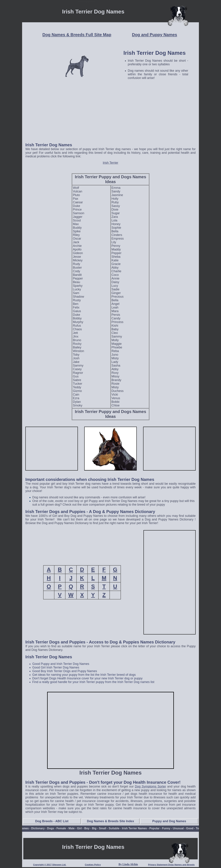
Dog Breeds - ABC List (52, 821)
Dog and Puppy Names (154, 35)
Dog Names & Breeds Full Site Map (77, 35)
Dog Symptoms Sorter (150, 786)
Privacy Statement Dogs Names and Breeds (171, 865)
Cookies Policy (93, 865)
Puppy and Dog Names (169, 821)
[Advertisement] (110, 115)
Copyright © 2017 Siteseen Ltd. (50, 865)
